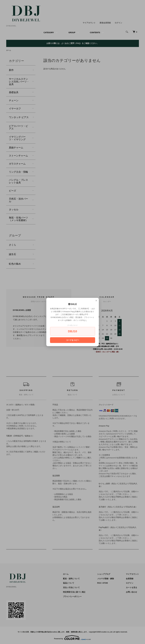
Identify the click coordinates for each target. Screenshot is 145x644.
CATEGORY (49, 33)
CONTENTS (95, 33)
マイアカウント (89, 23)
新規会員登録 (105, 23)
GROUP (72, 33)
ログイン (118, 23)
